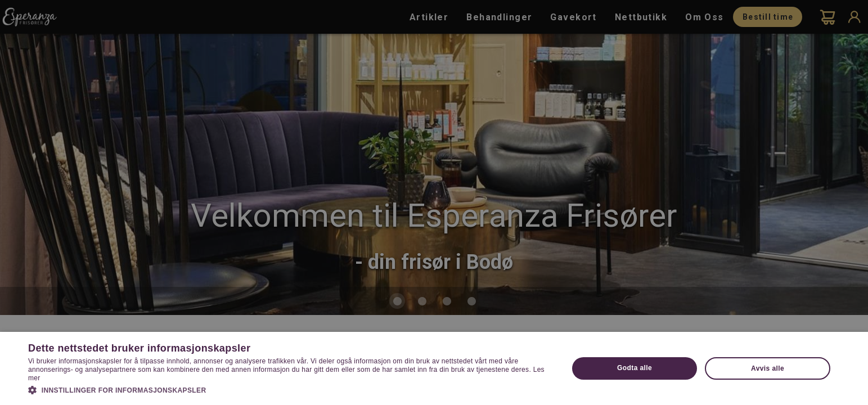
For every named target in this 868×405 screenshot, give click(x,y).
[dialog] (434, 202)
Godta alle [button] (635, 368)
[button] (290, 389)
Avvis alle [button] (768, 368)
